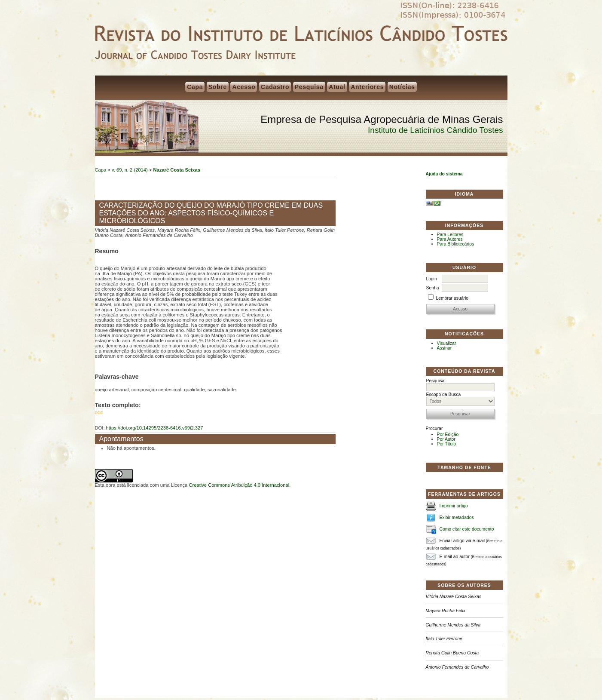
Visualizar (447, 343)
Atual (337, 87)
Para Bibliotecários (456, 244)
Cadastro (275, 87)
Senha (433, 288)
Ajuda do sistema (444, 174)
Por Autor (446, 439)
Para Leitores (450, 235)
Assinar (445, 348)
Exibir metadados (456, 517)
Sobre (218, 87)
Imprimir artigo (453, 506)
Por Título (447, 444)
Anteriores (367, 87)
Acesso (244, 87)
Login (432, 279)
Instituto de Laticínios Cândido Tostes (435, 130)
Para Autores (450, 239)
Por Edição (448, 434)
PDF (99, 413)
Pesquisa (309, 87)
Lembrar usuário (452, 298)
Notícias (402, 87)
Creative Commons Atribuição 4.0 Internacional (239, 485)
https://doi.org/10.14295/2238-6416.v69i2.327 (155, 428)
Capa (195, 87)
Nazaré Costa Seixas (177, 170)
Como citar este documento (466, 529)
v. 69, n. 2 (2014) (130, 170)
